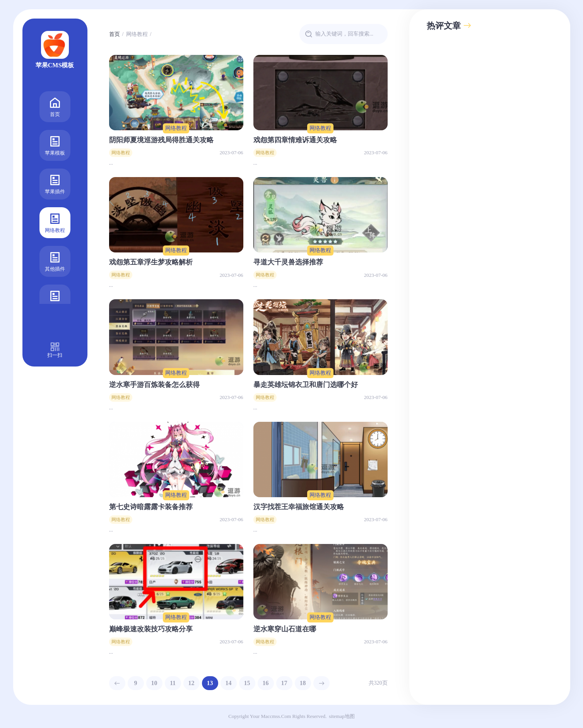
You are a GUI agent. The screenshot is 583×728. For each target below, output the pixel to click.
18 (303, 683)
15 (247, 683)
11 (173, 683)
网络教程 (55, 222)
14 (229, 683)
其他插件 (55, 261)
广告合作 (55, 299)
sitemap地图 (342, 716)
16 (266, 683)
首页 (55, 106)
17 (284, 683)
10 (154, 683)
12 (191, 683)
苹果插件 (55, 183)
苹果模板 (55, 145)
